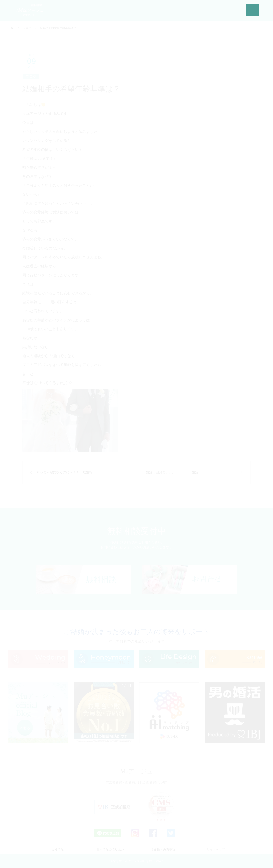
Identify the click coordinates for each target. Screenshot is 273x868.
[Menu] (253, 10)
